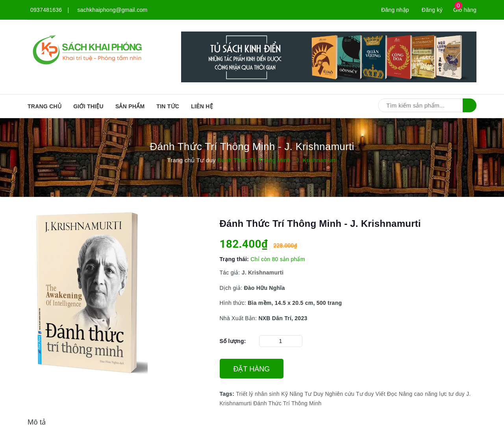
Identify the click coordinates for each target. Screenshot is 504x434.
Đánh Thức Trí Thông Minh (287, 403)
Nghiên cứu (340, 394)
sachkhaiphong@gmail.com (113, 10)
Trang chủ (44, 106)
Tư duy (365, 394)
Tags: (228, 394)
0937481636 (46, 10)
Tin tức (168, 106)
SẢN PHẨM (130, 106)
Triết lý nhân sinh (258, 394)
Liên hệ (202, 106)
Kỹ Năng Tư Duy (302, 394)
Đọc (392, 394)
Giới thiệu (88, 106)
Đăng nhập (395, 10)
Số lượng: (233, 341)
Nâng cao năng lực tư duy (432, 394)
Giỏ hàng (465, 10)
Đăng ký (432, 10)
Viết (381, 394)
